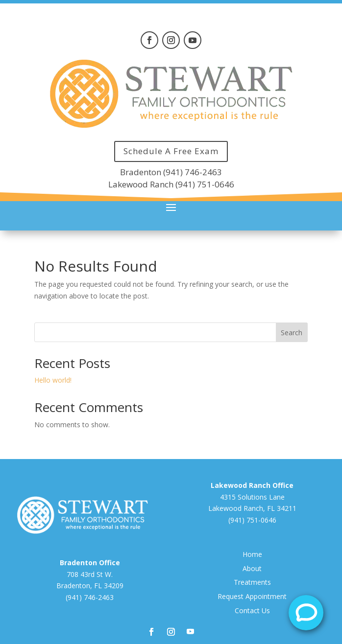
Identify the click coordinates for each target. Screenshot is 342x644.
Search (292, 333)
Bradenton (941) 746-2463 (171, 172)
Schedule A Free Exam (171, 151)
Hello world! (53, 380)
